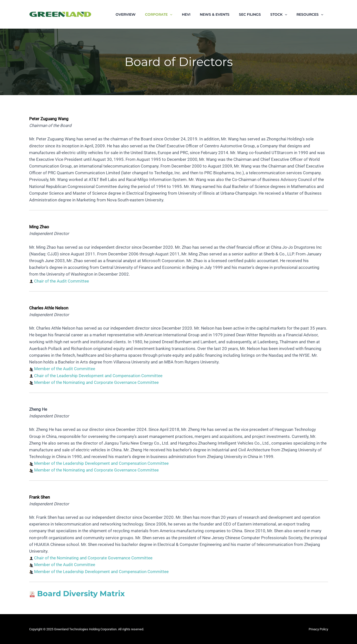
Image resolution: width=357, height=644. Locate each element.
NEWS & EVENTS (223, 14)
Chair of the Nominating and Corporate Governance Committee (93, 558)
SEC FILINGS (256, 14)
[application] (184, 14)
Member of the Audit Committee (65, 369)
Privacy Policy (318, 629)
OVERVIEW (142, 14)
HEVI (197, 14)
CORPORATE (172, 14)
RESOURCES (311, 14)
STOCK (282, 14)
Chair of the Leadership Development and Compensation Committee (98, 376)
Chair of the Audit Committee (62, 281)
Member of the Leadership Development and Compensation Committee (101, 463)
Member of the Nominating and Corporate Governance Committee (96, 382)
